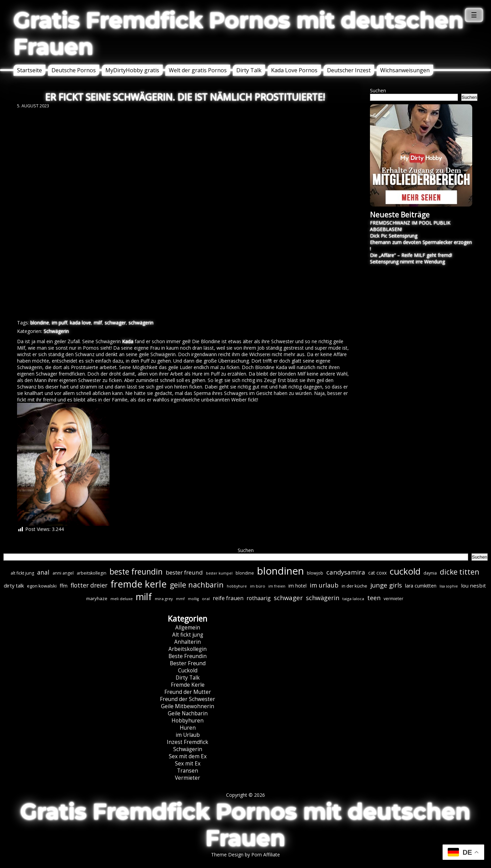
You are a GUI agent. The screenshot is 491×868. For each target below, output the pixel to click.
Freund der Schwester (188, 699)
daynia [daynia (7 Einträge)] (430, 573)
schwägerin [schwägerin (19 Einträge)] (323, 598)
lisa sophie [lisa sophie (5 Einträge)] (449, 586)
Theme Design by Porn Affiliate (245, 855)
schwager (115, 323)
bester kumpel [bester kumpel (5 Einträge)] (219, 573)
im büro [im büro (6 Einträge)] (258, 586)
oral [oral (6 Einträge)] (206, 599)
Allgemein (188, 628)
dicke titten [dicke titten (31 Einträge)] (459, 572)
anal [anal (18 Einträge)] (43, 572)
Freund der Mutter (188, 692)
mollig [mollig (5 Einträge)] (193, 599)
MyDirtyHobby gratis (132, 70)
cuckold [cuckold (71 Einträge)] (405, 571)
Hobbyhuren (188, 721)
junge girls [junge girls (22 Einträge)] (386, 585)
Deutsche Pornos (74, 70)
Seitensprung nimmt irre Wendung (407, 262)
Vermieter (188, 778)
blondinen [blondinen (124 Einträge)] (280, 571)
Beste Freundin (188, 656)
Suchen (378, 90)
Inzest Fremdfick (188, 742)
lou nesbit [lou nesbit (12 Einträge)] (473, 585)
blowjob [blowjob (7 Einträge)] (315, 573)
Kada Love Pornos (294, 70)
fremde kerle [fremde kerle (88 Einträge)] (139, 584)
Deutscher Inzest (349, 70)
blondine (40, 323)
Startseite (29, 70)
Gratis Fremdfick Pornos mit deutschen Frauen (239, 33)
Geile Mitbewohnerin (188, 706)
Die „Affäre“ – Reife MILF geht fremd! (411, 255)
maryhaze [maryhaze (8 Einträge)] (97, 598)
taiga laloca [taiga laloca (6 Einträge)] (353, 599)
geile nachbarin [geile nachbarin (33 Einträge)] (197, 585)
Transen (188, 771)
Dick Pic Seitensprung (394, 236)
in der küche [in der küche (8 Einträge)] (354, 586)
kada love (80, 323)
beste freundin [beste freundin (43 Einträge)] (136, 572)
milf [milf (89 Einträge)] (144, 597)
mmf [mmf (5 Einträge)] (180, 599)
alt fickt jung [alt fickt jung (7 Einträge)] (22, 573)
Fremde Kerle (188, 685)
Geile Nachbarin (188, 713)
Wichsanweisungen (405, 70)
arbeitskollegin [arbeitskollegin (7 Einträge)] (92, 573)
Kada (128, 341)
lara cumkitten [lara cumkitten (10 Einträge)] (421, 586)
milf (98, 323)
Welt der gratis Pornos (198, 70)
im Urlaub (188, 735)
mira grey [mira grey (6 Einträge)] (164, 599)
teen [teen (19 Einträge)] (374, 598)
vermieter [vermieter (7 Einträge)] (393, 599)
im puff (59, 323)
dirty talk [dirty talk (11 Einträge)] (14, 585)
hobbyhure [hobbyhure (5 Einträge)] (237, 586)
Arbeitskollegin (188, 649)
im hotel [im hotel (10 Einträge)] (297, 586)
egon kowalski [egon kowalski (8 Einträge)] (42, 586)
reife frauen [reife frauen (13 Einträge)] (228, 598)
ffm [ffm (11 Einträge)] (64, 585)
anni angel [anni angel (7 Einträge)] (63, 573)
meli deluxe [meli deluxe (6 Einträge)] (122, 599)
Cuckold (188, 671)
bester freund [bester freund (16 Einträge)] (184, 572)
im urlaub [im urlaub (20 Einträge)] (324, 585)
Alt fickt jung (188, 635)
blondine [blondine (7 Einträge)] (245, 573)
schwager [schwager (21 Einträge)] (288, 598)
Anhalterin (188, 642)
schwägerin (141, 323)
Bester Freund (188, 663)
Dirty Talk (249, 70)
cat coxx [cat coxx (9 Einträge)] (377, 573)
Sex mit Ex (188, 764)
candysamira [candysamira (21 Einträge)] (346, 572)
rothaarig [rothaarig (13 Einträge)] (259, 598)
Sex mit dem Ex (188, 756)
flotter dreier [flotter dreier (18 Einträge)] (89, 585)
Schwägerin (56, 331)
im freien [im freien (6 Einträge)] (277, 586)
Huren (188, 728)
